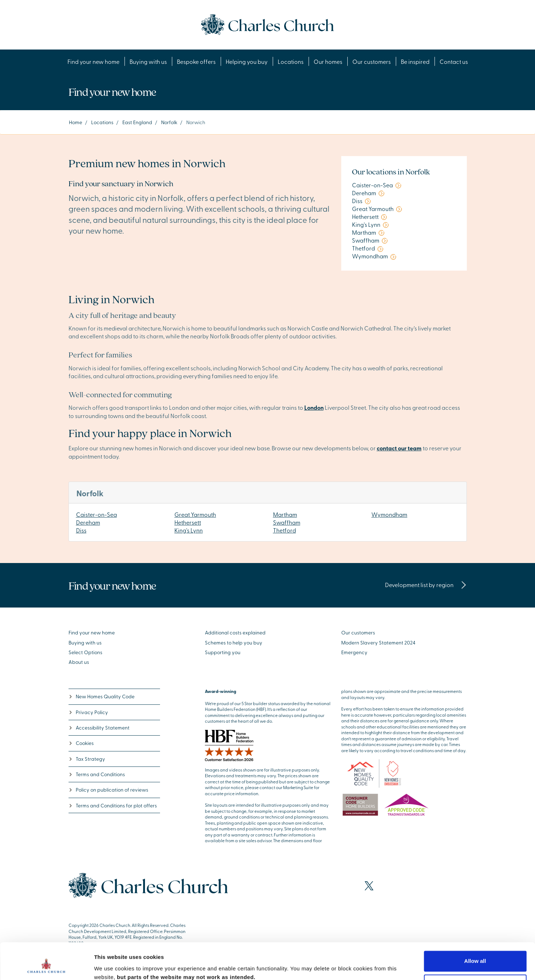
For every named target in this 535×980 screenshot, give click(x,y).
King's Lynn (189, 530)
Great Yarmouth (195, 514)
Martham (285, 514)
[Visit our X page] (369, 886)
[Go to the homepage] (267, 24)
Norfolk (169, 122)
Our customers (372, 61)
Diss (81, 530)
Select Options (85, 652)
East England (137, 122)
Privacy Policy (88, 712)
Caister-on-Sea (97, 514)
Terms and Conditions (97, 774)
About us (79, 662)
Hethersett (188, 522)
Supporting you (223, 652)
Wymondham (389, 514)
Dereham (88, 522)
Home (76, 122)
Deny (475, 954)
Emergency (354, 652)
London (314, 407)
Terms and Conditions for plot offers (113, 805)
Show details (111, 966)
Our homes (328, 61)
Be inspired (415, 61)
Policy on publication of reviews (108, 790)
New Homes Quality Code (102, 696)
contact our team (399, 448)
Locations (291, 61)
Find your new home (93, 61)
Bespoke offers (196, 61)
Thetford (285, 530)
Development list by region (426, 585)
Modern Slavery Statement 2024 (378, 643)
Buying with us (148, 61)
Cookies (81, 743)
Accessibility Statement (99, 728)
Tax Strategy (87, 759)
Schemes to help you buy (234, 643)
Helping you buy (247, 61)
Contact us (454, 61)
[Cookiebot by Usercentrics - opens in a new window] (46, 966)
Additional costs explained (235, 632)
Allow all (475, 930)
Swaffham (287, 522)
